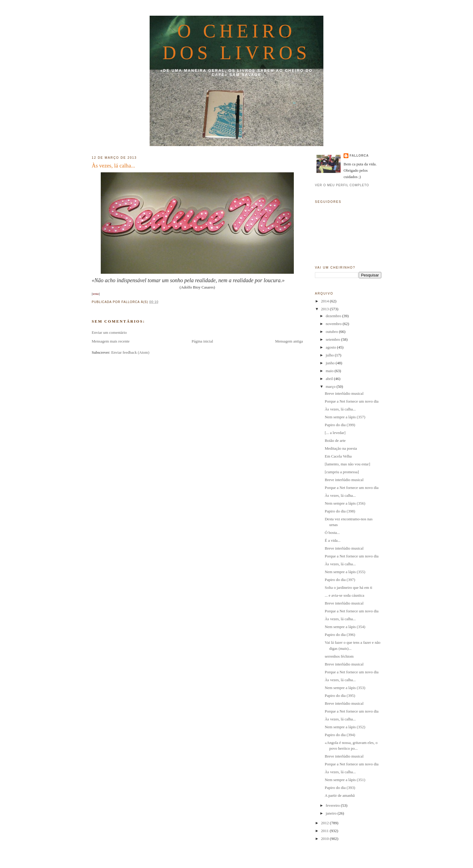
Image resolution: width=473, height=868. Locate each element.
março (331, 386)
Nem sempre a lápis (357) (345, 417)
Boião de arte (335, 440)
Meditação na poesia (341, 448)
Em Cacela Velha (338, 456)
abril (330, 379)
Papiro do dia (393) (340, 788)
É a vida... (332, 540)
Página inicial (202, 341)
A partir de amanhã (340, 795)
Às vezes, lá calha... (113, 166)
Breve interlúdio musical (344, 393)
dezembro (334, 316)
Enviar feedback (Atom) (130, 352)
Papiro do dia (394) (340, 735)
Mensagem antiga (289, 341)
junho (331, 363)
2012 (325, 823)
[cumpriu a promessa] (342, 472)
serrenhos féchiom (339, 656)
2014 (325, 301)
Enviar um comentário (109, 332)
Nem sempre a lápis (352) (345, 727)
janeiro (332, 813)
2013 (325, 309)
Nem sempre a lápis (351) (345, 780)
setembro (333, 339)
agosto (331, 347)
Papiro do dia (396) (340, 635)
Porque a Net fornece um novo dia (351, 401)
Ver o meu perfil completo (342, 185)
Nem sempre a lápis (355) (345, 572)
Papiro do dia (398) (340, 511)
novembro (334, 324)
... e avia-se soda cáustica (344, 595)
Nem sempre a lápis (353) (345, 688)
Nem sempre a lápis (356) (345, 503)
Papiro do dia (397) (340, 580)
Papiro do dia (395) (340, 696)
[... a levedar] (335, 433)
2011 (325, 831)
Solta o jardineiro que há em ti (348, 587)
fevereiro (333, 805)
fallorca (359, 156)
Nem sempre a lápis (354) (345, 627)
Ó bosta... (332, 533)
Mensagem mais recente (111, 341)
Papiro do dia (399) (340, 425)
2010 (325, 839)
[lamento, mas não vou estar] (347, 464)
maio (330, 371)
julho (330, 355)
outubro (332, 332)
